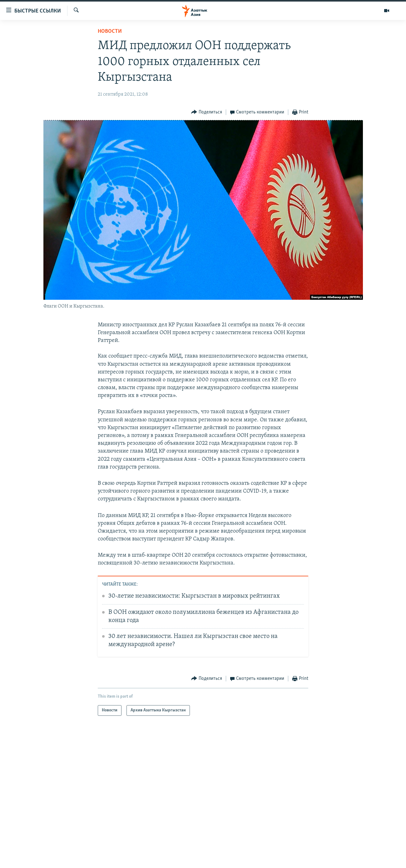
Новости (110, 31)
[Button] (207, 112)
